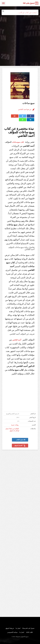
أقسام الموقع (20, 446)
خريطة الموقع (10, 628)
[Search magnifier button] (3, 11)
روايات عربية (15, 425)
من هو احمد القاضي (25, 109)
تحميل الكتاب (21, 440)
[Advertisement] (20, 35)
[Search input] (20, 13)
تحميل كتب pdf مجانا (28, 628)
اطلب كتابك (29, 632)
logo (31, 3)
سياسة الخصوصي (12, 632)
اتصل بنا (18, 628)
